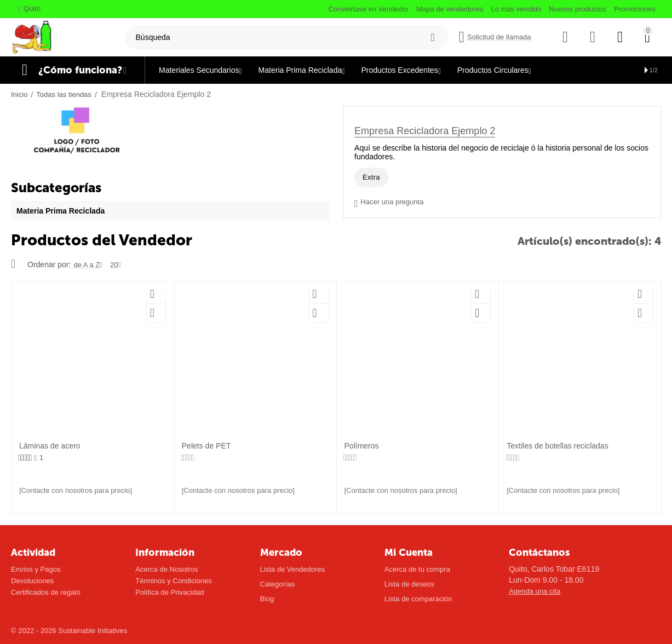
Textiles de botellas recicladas (557, 446)
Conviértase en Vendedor (368, 9)
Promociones (635, 9)
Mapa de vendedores (450, 9)
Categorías (278, 584)
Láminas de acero (50, 446)
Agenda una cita (535, 591)
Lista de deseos (409, 584)
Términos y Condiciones (174, 581)
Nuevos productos (578, 9)
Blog (267, 599)
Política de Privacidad (170, 592)
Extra (371, 177)
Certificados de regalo (46, 592)
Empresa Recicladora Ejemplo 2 (425, 131)
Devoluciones (32, 581)
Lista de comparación (418, 599)
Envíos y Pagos (36, 569)
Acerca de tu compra (417, 569)
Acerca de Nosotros (166, 569)
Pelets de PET (206, 446)
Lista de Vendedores (293, 569)
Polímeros (362, 446)
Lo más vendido (516, 9)
